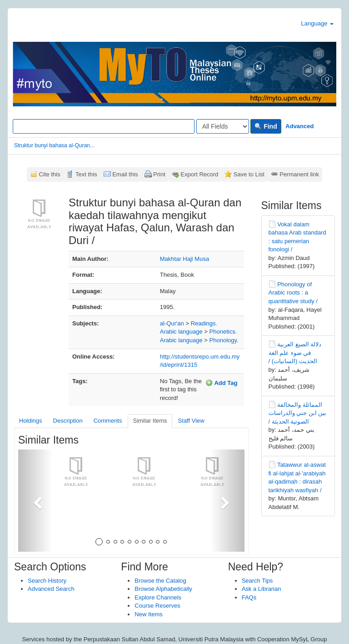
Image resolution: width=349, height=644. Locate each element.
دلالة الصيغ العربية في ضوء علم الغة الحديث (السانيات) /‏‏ (295, 353)
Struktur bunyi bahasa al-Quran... (54, 145)
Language (317, 23)
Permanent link (299, 174)
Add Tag (221, 383)
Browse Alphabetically (163, 589)
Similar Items (150, 421)
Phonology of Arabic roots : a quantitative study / (293, 293)
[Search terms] (104, 126)
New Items (148, 614)
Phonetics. (223, 332)
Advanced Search (51, 589)
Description (68, 421)
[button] (35, 501)
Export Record (199, 174)
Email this (125, 174)
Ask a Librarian (262, 589)
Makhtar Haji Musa (184, 259)
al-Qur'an (172, 323)
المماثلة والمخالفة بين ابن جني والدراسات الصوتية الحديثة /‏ (298, 413)
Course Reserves (157, 606)
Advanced (299, 126)
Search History (47, 581)
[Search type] (223, 126)
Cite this (50, 174)
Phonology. (224, 340)
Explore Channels (158, 597)
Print (159, 174)
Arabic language (181, 332)
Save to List (249, 174)
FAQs (249, 597)
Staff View (191, 421)
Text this (86, 174)
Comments (108, 421)
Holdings (31, 421)
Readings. (204, 323)
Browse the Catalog (160, 581)
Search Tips (257, 581)
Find (266, 126)
